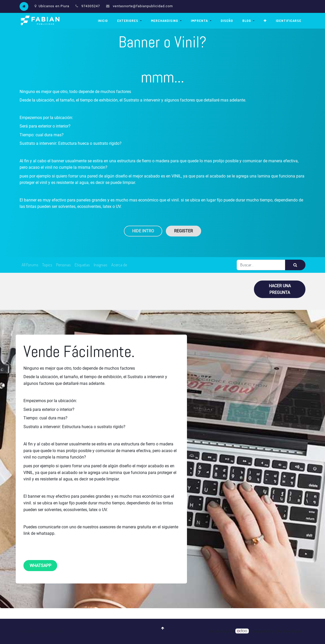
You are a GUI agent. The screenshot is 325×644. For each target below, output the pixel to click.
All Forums (30, 265)
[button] (265, 21)
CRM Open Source (288, 631)
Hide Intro (143, 231)
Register (183, 231)
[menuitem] (103, 21)
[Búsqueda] (295, 265)
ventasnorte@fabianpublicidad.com (143, 6)
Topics (47, 265)
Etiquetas (82, 265)
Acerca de (119, 265)
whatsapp (40, 566)
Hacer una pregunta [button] (280, 289)
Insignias (100, 265)
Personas (63, 265)
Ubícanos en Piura (52, 6)
